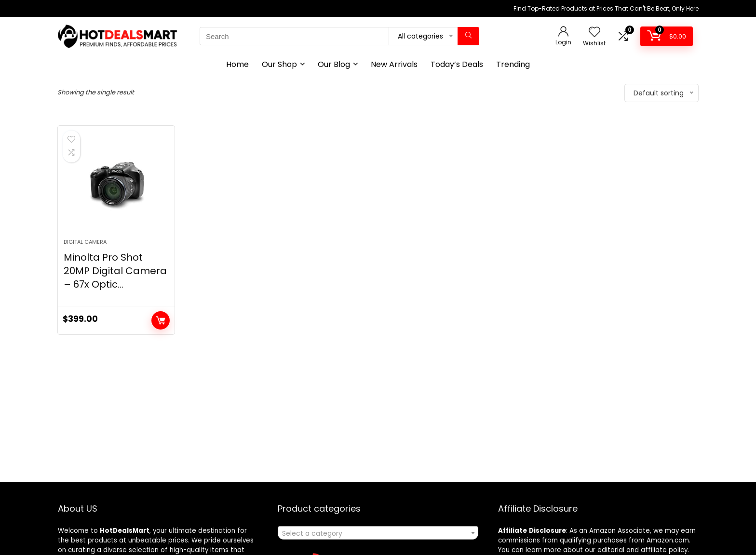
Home (237, 64)
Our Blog (334, 64)
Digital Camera (85, 242)
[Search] (468, 36)
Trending (513, 64)
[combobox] (378, 533)
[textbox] (378, 533)
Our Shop (279, 64)
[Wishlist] (594, 33)
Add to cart (161, 320)
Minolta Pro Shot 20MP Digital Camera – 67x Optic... (115, 271)
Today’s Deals (457, 64)
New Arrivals (394, 64)
